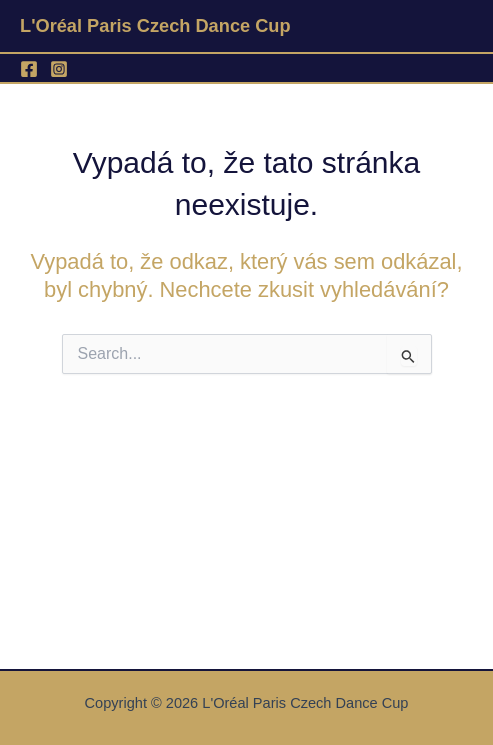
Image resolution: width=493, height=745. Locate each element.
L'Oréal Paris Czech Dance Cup (155, 25)
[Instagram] (59, 69)
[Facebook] (29, 69)
